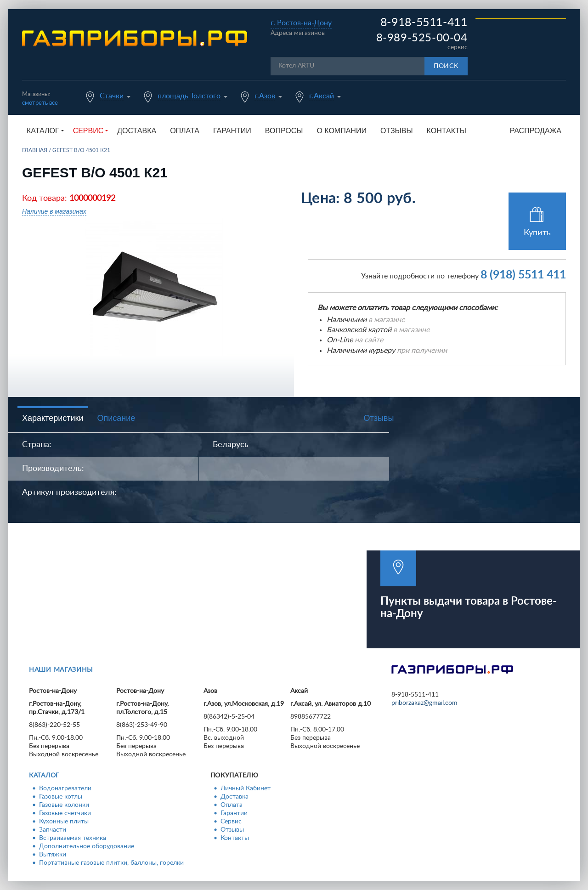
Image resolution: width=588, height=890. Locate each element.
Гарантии (232, 131)
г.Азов (265, 96)
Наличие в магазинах (54, 211)
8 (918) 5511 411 (523, 275)
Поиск (446, 66)
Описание (116, 418)
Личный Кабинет (246, 788)
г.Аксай (322, 96)
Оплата (185, 131)
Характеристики (53, 418)
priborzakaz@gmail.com (424, 703)
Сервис (231, 822)
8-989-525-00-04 (422, 38)
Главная (35, 150)
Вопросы (284, 131)
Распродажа (536, 131)
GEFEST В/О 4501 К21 (81, 150)
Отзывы (397, 131)
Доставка (137, 131)
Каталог (44, 776)
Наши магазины (61, 670)
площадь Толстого (189, 96)
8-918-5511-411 (424, 23)
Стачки (112, 96)
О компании (342, 131)
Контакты (447, 131)
